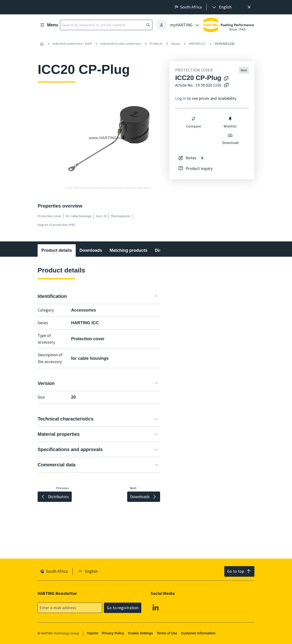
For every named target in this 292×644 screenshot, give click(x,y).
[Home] (42, 44)
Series (176, 44)
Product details (57, 250)
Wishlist (230, 122)
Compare (194, 122)
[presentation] (221, 7)
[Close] (249, 7)
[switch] (193, 119)
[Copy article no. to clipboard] (226, 85)
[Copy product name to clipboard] (226, 79)
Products (156, 44)
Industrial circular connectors (121, 44)
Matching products (128, 250)
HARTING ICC (197, 44)
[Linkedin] (156, 607)
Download (230, 139)
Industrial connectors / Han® (72, 44)
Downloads (91, 250)
